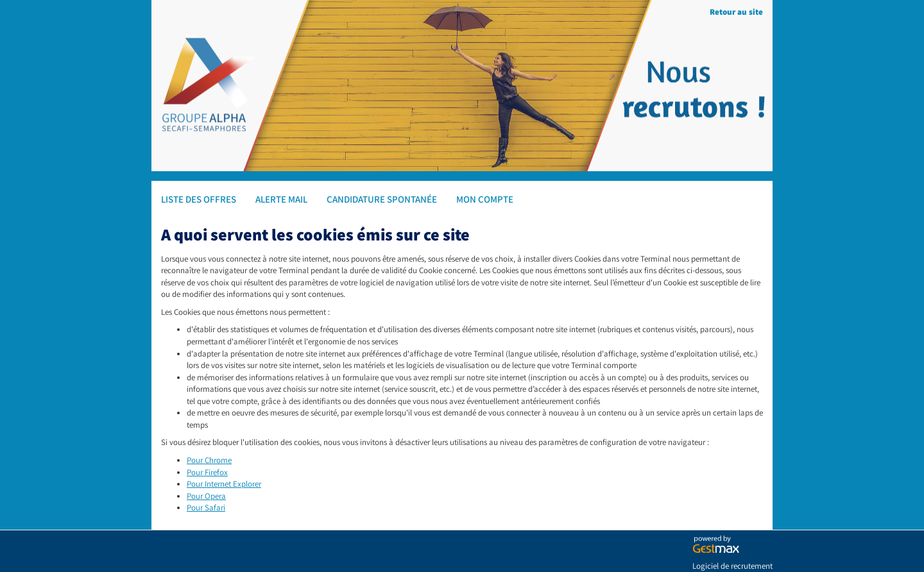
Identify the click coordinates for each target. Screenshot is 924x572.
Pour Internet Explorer (224, 484)
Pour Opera (206, 496)
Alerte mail (281, 199)
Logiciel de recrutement (732, 566)
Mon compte (485, 199)
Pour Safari (206, 508)
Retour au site (736, 12)
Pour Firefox (207, 472)
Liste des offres (199, 199)
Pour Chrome (209, 460)
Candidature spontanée (382, 199)
